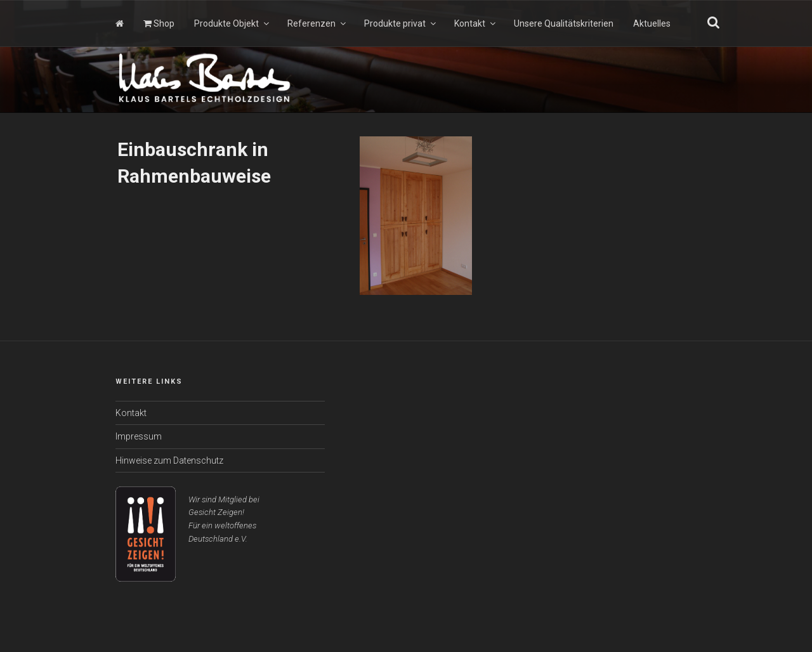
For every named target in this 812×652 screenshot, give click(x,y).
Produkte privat (401, 23)
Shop (159, 23)
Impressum (139, 436)
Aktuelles (652, 23)
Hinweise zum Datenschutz (169, 460)
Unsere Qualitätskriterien (564, 23)
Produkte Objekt (232, 23)
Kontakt (476, 23)
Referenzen (318, 23)
